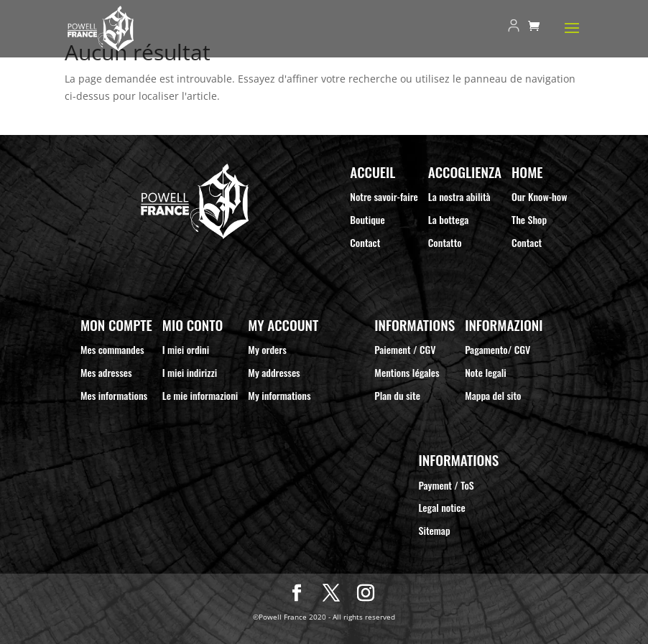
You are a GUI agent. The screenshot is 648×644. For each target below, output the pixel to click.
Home (527, 172)
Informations (415, 325)
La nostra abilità (459, 196)
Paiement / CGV (405, 349)
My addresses (274, 372)
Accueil (372, 172)
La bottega (449, 219)
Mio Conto (193, 325)
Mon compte (116, 325)
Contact (365, 242)
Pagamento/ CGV (497, 349)
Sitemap (435, 530)
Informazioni (504, 325)
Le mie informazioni (200, 395)
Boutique (367, 219)
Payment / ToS (446, 485)
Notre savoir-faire (384, 196)
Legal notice (442, 507)
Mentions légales (407, 372)
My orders (267, 349)
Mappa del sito (493, 395)
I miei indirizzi (190, 372)
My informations (279, 395)
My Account (283, 325)
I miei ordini (186, 349)
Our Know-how (539, 196)
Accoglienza (465, 172)
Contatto (445, 242)
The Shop (529, 219)
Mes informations (114, 395)
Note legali (486, 372)
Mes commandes (112, 349)
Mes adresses (106, 372)
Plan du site (397, 395)
